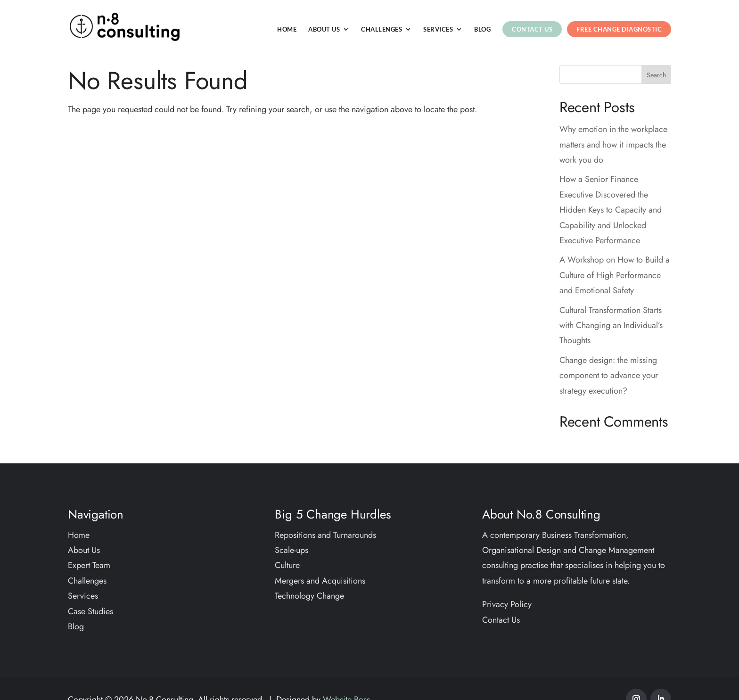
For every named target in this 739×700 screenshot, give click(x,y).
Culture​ (287, 565)
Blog (482, 29)
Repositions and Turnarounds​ (325, 535)
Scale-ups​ (291, 550)
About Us (324, 29)
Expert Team (89, 565)
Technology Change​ (309, 596)
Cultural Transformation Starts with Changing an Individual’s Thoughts (611, 325)
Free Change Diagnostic (619, 29)
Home (287, 29)
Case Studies (90, 611)
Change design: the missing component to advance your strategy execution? (609, 375)
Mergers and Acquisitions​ (320, 581)
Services (438, 29)
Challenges (382, 29)
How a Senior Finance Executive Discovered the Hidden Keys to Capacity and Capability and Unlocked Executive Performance (611, 210)
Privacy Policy (507, 604)
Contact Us (532, 29)
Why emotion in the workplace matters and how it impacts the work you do (613, 144)
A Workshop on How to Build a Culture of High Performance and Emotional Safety (615, 275)
